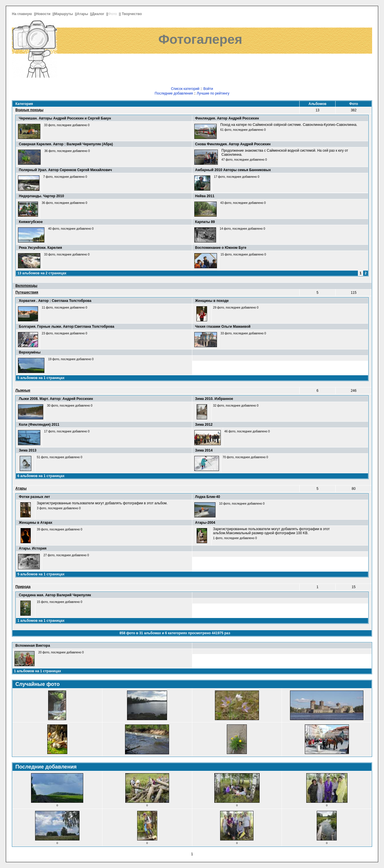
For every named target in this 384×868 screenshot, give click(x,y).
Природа (23, 587)
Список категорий (185, 89)
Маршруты (64, 14)
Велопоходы (26, 286)
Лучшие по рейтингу (213, 93)
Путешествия (27, 292)
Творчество (132, 14)
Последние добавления (174, 93)
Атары (83, 14)
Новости (44, 14)
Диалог (99, 14)
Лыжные (23, 390)
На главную (22, 14)
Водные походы (29, 110)
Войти (208, 89)
